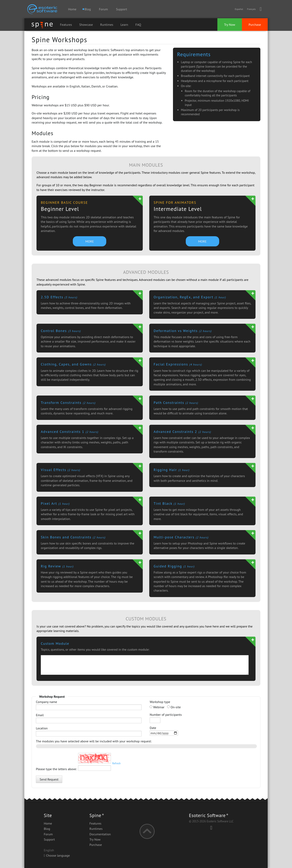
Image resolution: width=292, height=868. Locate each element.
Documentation (100, 834)
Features (66, 25)
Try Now (230, 25)
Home (72, 9)
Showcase (86, 25)
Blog (47, 829)
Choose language (57, 855)
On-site (174, 707)
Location (89, 731)
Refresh (116, 763)
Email (89, 718)
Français (251, 9)
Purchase (255, 25)
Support (121, 9)
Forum (103, 9)
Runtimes (107, 25)
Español (239, 9)
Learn (124, 25)
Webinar (157, 707)
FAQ (138, 25)
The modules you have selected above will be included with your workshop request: (94, 741)
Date (164, 731)
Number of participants (166, 718)
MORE (90, 241)
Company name (89, 705)
